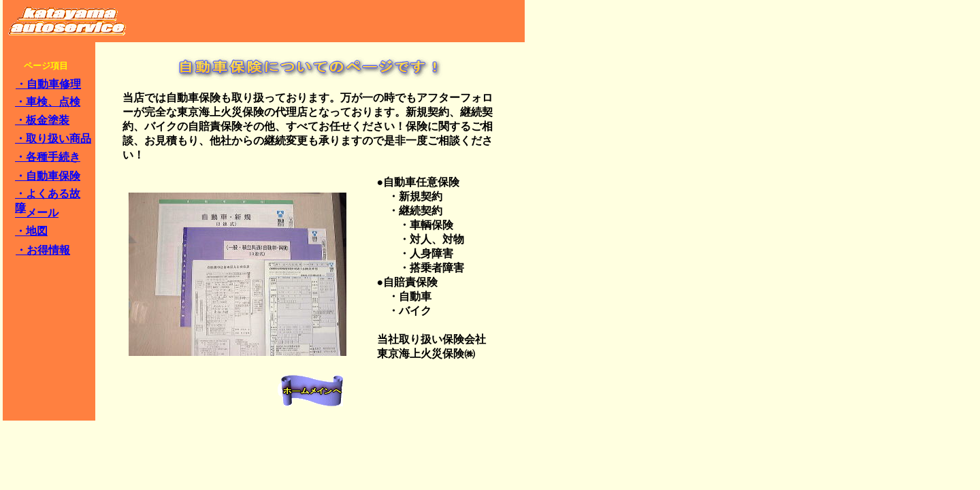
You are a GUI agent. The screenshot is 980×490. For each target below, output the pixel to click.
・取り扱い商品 (53, 138)
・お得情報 (43, 250)
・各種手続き (48, 157)
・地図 (31, 231)
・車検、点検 (48, 102)
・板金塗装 (42, 120)
